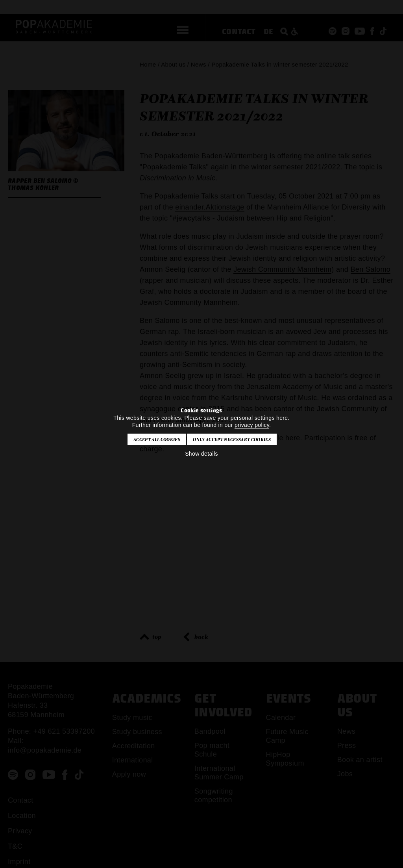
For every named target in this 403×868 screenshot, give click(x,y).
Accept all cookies (157, 440)
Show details (201, 454)
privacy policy (252, 425)
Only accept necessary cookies (232, 440)
